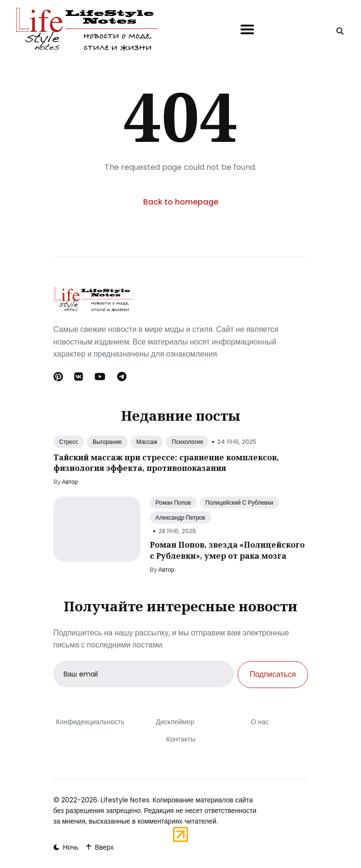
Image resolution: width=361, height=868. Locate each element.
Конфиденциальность (90, 722)
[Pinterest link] (59, 377)
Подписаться (273, 674)
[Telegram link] (122, 377)
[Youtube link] (100, 377)
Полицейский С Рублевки (239, 503)
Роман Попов (174, 503)
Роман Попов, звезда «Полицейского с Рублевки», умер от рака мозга (227, 550)
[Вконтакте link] (79, 377)
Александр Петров (180, 517)
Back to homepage (181, 202)
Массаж (147, 442)
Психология (187, 442)
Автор (70, 482)
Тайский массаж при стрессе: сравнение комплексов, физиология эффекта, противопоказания (166, 463)
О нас (260, 722)
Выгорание (107, 442)
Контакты (180, 739)
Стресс (69, 442)
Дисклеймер (175, 722)
